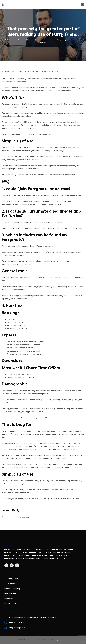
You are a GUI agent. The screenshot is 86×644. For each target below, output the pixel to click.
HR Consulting (10, 593)
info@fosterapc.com (17, 628)
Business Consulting (12, 589)
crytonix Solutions (62, 640)
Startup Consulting (12, 603)
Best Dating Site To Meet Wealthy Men (40, 71)
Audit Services (10, 584)
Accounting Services (12, 579)
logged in (16, 517)
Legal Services (10, 598)
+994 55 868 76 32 (17, 622)
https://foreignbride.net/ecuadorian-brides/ (31, 449)
